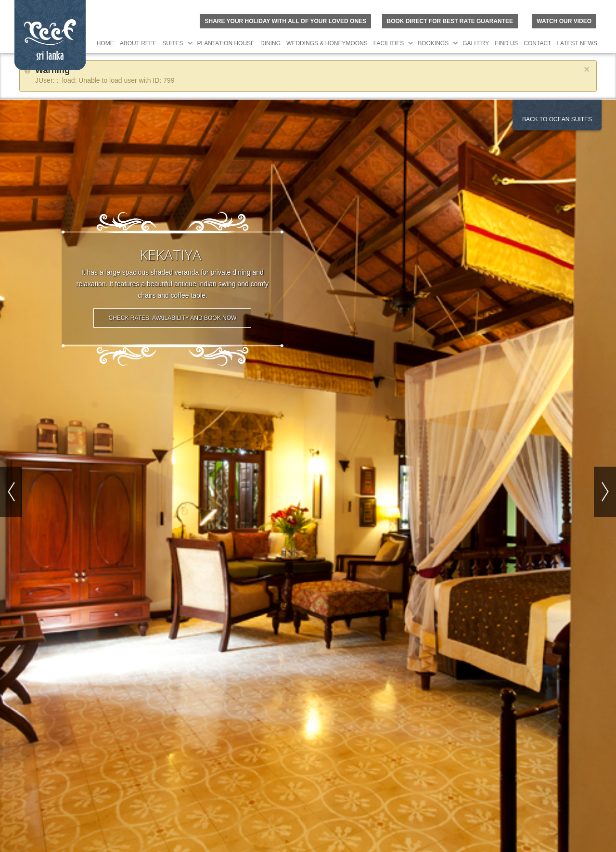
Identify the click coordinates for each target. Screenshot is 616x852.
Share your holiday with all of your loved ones (285, 21)
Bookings (433, 43)
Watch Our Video (564, 21)
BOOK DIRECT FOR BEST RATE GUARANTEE (450, 21)
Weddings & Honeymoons (327, 43)
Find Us (506, 43)
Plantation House (226, 43)
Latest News (577, 43)
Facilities (389, 43)
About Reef (138, 43)
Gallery (476, 43)
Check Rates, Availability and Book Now (172, 316)
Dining (270, 43)
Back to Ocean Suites (557, 119)
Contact (537, 43)
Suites (173, 43)
